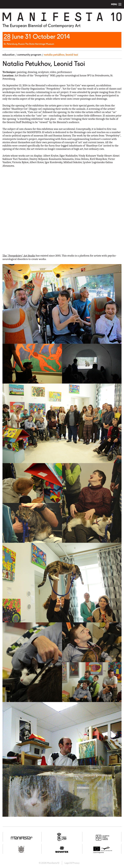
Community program (29, 55)
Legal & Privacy (72, 863)
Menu (114, 4)
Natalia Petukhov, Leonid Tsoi (61, 55)
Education (9, 55)
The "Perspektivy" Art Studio (19, 256)
